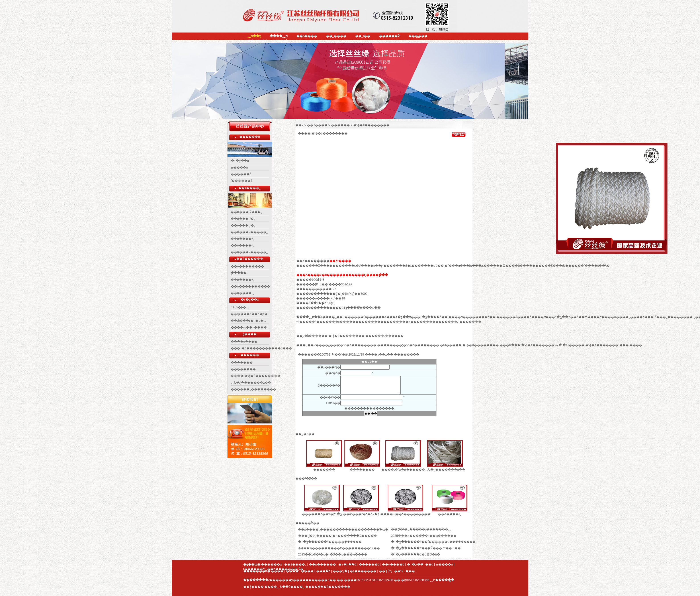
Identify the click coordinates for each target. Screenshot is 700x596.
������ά (250, 137)
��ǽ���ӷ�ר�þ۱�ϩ (361, 514)
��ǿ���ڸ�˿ (243, 225)
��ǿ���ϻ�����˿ (249, 232)
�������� (243, 369)
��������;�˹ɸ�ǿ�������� (408, 345)
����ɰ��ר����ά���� (405, 514)
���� (435, 322)
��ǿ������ (250, 259)
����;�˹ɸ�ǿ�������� (256, 376)
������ (250, 355)
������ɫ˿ (684, 317)
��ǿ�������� (247, 266)
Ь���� (416, 322)
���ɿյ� (340, 571)
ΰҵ (390, 571)
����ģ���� (244, 342)
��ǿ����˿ (250, 188)
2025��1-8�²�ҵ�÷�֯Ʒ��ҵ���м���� (333, 554)
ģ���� (250, 334)
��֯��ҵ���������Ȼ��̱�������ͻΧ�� (339, 548)
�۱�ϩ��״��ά (565, 317)
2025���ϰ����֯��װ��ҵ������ (424, 536)
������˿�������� (253, 389)
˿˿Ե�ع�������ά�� (251, 382)
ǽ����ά (239, 167)
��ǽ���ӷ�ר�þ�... (248, 321)
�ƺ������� (363, 571)
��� (410, 571)
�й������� (337, 587)
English (282, 41)
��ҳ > (301, 125)
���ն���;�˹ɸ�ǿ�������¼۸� (531, 345)
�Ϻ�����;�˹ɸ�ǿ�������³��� (596, 345)
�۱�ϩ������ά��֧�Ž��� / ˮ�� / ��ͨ (426, 548)
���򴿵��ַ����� (239, 273)
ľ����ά (455, 317)
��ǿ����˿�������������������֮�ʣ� (343, 529)
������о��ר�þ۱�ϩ (322, 514)
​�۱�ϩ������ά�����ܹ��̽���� (330, 542)
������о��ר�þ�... (250, 314)
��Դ (398, 571)
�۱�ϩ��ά (240, 161)
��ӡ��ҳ (379, 354)
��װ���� (342, 322)
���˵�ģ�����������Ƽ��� (261, 348)
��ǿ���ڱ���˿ (247, 212)
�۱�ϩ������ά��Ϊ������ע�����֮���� (433, 542)
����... (637, 345)
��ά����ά (534, 317)
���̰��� (418, 36)
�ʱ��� (319, 322)
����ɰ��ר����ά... (251, 327)
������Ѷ (389, 36)
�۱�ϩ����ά (429, 317)
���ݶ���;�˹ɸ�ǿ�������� (348, 345)
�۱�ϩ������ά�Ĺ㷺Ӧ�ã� (415, 554)
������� (242, 362)
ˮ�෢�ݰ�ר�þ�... (240, 307)
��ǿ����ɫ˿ (243, 239)
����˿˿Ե (279, 36)
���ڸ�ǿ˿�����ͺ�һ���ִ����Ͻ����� (338, 536)
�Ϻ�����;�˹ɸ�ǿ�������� (469, 345)
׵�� (382, 571)
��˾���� (336, 36)
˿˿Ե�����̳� (442, 580)
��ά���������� (250, 286)
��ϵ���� (258, 41)
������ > (342, 125)
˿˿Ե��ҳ (254, 36)
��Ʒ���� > (319, 125)
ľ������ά (242, 181)
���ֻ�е (323, 571)
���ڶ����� (461, 322)
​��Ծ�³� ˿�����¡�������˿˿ (421, 529)
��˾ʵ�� (363, 36)
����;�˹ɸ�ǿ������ (403, 470)
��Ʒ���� (307, 36)
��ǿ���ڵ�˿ (243, 219)
